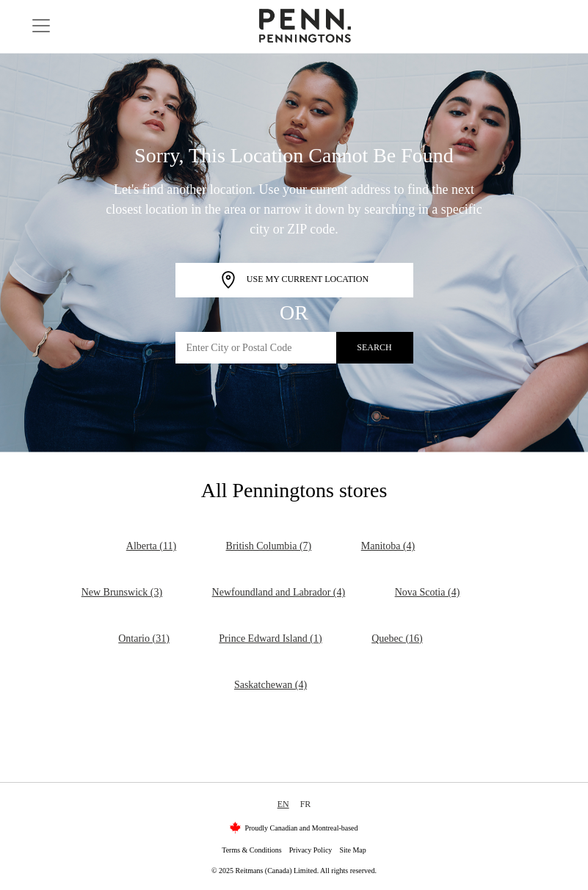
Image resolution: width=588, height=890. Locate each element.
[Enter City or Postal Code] (256, 348)
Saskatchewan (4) (271, 685)
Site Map (352, 850)
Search (374, 347)
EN (283, 804)
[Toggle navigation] (41, 26)
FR (306, 804)
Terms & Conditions (252, 850)
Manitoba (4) (388, 546)
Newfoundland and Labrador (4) (279, 592)
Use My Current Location (294, 280)
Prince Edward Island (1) (270, 638)
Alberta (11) (151, 546)
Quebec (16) (397, 638)
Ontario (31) (144, 638)
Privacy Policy (311, 850)
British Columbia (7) (269, 546)
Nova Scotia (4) (428, 592)
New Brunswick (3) (122, 592)
